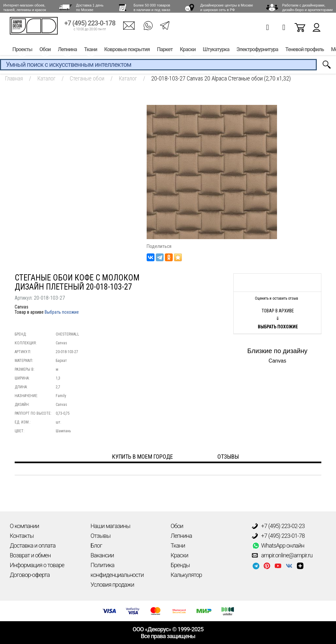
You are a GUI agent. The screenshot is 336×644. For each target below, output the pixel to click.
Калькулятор (186, 575)
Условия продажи (112, 585)
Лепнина (67, 51)
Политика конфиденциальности (117, 570)
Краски (188, 51)
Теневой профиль (305, 51)
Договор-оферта (30, 575)
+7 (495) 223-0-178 (90, 25)
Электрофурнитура (257, 51)
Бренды (180, 565)
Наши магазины (110, 526)
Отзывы (101, 536)
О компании (24, 526)
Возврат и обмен (30, 555)
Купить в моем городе (143, 457)
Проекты (22, 51)
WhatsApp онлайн (278, 546)
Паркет (165, 51)
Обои (45, 51)
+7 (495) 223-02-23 (278, 526)
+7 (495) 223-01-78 (278, 536)
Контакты (22, 536)
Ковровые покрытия (127, 51)
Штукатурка (216, 51)
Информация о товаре (37, 565)
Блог (96, 545)
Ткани (91, 51)
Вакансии (102, 555)
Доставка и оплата (33, 545)
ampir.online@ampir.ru (282, 555)
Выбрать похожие (62, 312)
